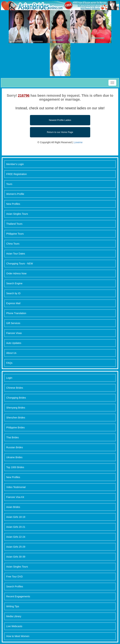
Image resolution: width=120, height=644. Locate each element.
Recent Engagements (18, 596)
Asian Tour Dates (16, 254)
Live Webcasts (14, 626)
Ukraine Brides (14, 457)
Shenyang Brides (16, 408)
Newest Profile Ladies (60, 120)
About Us (11, 353)
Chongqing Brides (16, 398)
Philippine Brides (15, 427)
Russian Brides (15, 447)
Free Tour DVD (14, 577)
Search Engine (14, 283)
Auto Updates (14, 343)
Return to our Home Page (60, 132)
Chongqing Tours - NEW (20, 264)
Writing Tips (13, 606)
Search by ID (13, 293)
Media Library (14, 616)
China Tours (13, 244)
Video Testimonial (16, 487)
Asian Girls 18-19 (16, 517)
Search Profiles (15, 587)
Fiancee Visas (14, 333)
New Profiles (13, 204)
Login (9, 378)
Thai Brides (12, 437)
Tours (9, 184)
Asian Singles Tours (17, 214)
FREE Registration (16, 174)
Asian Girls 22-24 (16, 537)
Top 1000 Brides (15, 467)
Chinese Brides (15, 388)
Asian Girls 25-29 (16, 547)
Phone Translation (16, 313)
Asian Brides (13, 507)
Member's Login (15, 164)
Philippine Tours (15, 234)
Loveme (78, 142)
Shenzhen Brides (16, 418)
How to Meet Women (18, 636)
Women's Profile (15, 194)
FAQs (9, 363)
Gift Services (13, 323)
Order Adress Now (16, 273)
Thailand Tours (14, 224)
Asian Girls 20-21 (16, 527)
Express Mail (13, 303)
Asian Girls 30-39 (16, 557)
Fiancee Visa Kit (15, 497)
